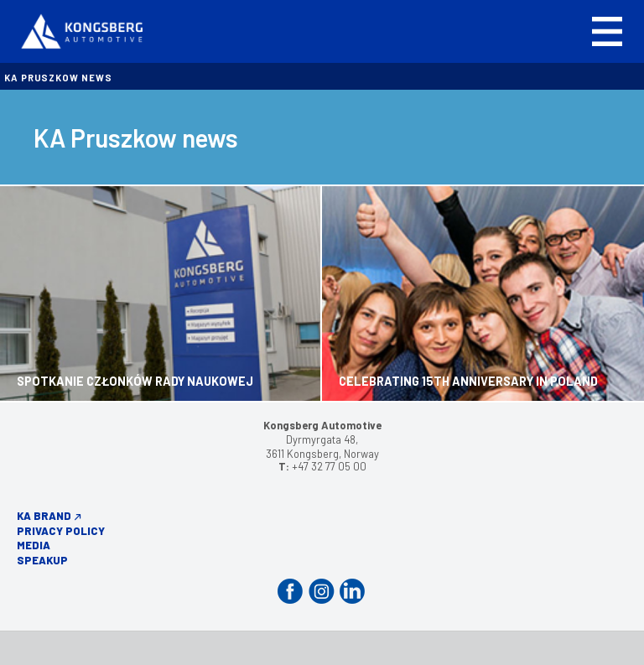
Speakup (42, 560)
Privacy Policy (61, 531)
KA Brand (44, 516)
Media (34, 545)
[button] (607, 31)
